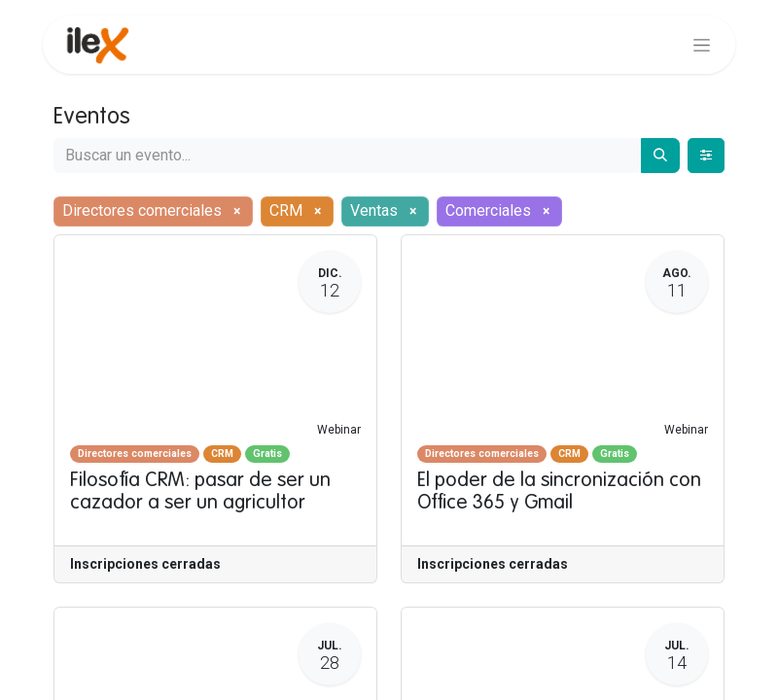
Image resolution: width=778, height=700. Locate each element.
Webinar (339, 430)
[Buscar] (660, 156)
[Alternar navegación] (702, 45)
